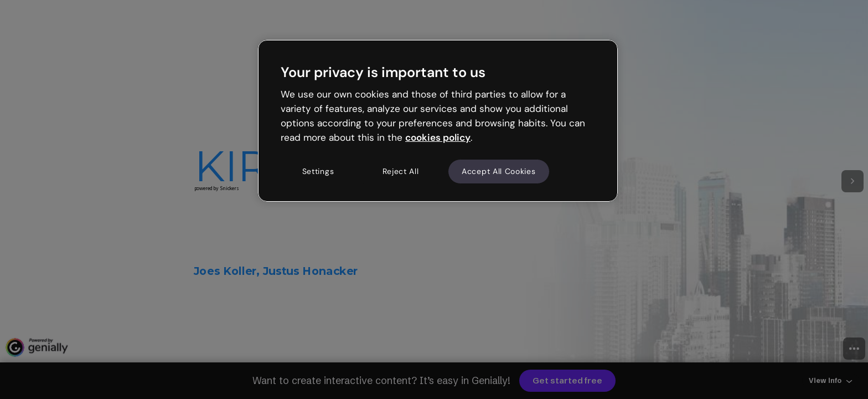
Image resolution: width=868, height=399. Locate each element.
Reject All (401, 171)
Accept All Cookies (499, 171)
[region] (438, 121)
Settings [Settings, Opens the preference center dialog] (318, 171)
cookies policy (438, 137)
